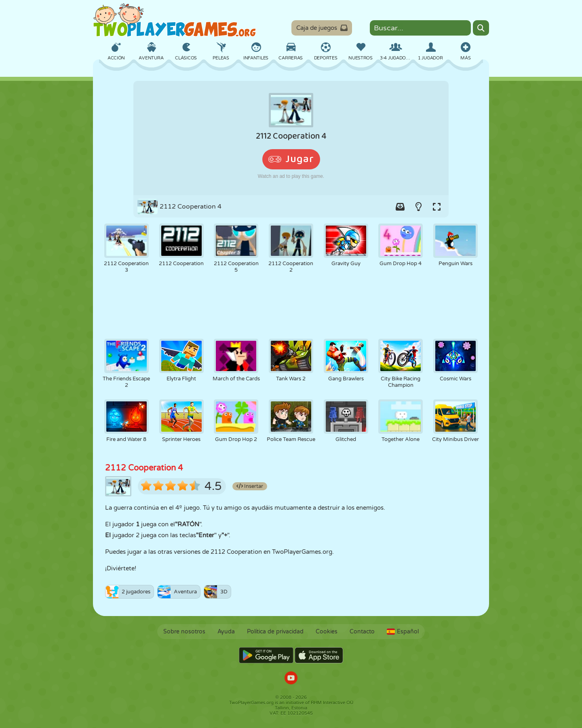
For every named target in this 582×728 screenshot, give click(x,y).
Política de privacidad (275, 632)
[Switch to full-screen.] (436, 207)
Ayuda (226, 632)
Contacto (362, 632)
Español (403, 632)
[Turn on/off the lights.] (418, 207)
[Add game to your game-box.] (400, 207)
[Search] (481, 28)
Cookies (327, 632)
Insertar (250, 486)
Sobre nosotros (184, 632)
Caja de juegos (322, 28)
